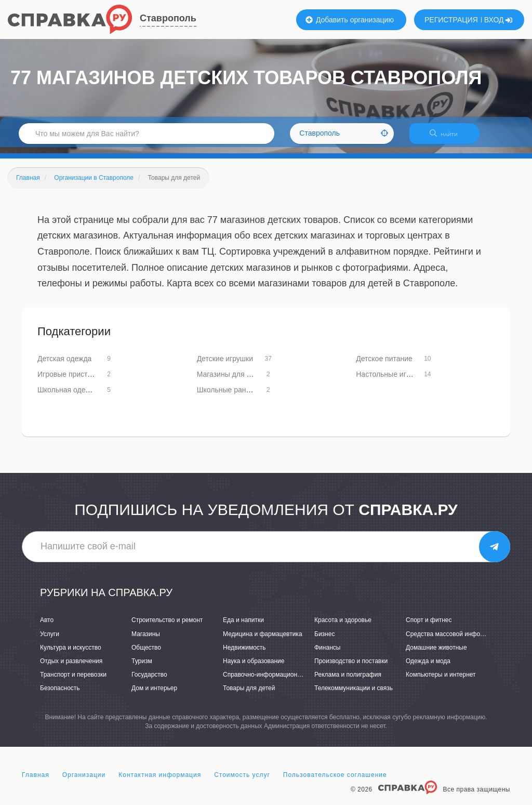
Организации (84, 781)
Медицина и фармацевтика (263, 640)
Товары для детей (249, 694)
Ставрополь (168, 18)
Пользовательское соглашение (335, 781)
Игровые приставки (70, 380)
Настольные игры (385, 380)
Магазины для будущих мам (244, 380)
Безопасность (60, 694)
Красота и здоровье (343, 627)
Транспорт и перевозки (73, 681)
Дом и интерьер (154, 694)
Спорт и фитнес (429, 627)
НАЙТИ (449, 137)
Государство (149, 681)
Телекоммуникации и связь (354, 694)
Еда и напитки (243, 627)
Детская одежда (64, 365)
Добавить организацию (350, 20)
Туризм (142, 667)
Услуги (50, 640)
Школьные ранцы (226, 396)
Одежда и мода (428, 667)
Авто (47, 627)
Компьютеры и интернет (441, 681)
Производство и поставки (351, 667)
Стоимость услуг (242, 781)
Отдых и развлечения (71, 667)
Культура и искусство (71, 654)
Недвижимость (244, 654)
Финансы (327, 654)
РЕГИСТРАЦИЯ (451, 20)
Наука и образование (254, 667)
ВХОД (498, 20)
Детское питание (384, 365)
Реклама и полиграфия (348, 681)
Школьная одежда (68, 396)
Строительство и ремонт (167, 627)
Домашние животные (436, 654)
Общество (146, 654)
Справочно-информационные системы (279, 681)
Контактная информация (160, 781)
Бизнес (324, 640)
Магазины (146, 640)
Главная (36, 781)
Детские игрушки (225, 365)
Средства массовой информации (454, 640)
